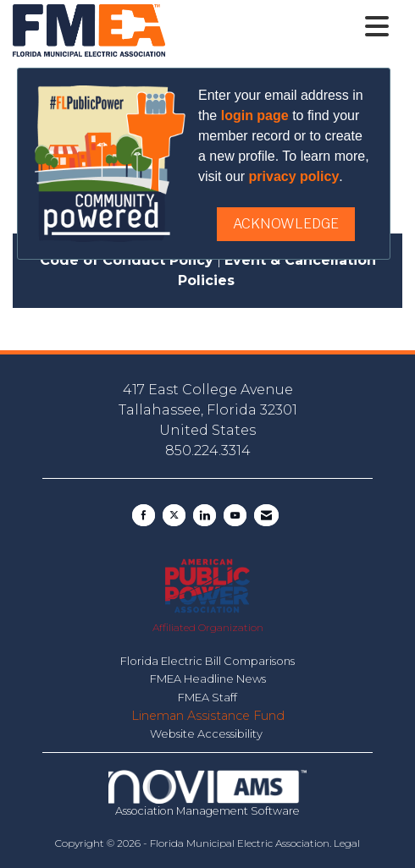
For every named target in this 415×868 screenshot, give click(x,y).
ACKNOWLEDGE (286, 224)
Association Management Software (207, 794)
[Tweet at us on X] (174, 515)
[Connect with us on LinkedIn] (205, 515)
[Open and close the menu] (282, 27)
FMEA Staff (207, 697)
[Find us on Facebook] (144, 515)
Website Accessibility (207, 733)
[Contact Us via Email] (266, 515)
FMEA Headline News (208, 678)
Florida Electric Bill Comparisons (207, 661)
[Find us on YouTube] (235, 515)
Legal (347, 843)
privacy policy (294, 176)
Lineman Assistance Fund (208, 716)
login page (255, 115)
